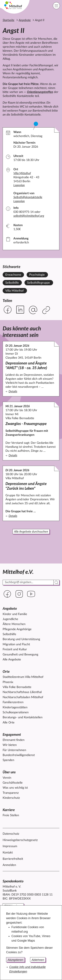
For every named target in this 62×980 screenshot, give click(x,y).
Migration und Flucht (16, 644)
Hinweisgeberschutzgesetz (20, 840)
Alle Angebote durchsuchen (31, 532)
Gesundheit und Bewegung (20, 655)
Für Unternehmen (14, 750)
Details (31, 391)
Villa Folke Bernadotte (17, 687)
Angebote (25, 20)
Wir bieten (10, 745)
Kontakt (8, 853)
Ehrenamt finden (14, 740)
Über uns (9, 772)
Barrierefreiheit (13, 859)
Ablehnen (38, 960)
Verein (7, 778)
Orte (6, 672)
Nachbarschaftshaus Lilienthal (22, 692)
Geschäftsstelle (13, 783)
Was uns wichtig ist (15, 788)
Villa (22, 173)
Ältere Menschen (14, 624)
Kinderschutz (11, 798)
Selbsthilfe (9, 634)
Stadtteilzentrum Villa (23, 677)
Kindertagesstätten (15, 707)
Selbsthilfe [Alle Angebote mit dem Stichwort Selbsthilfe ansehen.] (12, 283)
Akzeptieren (15, 960)
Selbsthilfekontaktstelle (28, 197)
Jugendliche (10, 619)
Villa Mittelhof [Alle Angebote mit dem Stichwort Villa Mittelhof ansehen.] (14, 291)
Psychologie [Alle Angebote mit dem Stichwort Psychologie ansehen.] (37, 275)
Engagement (12, 735)
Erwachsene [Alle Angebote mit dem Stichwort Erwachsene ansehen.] (13, 275)
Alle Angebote (12, 660)
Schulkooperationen (16, 712)
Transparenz (11, 793)
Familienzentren (13, 702)
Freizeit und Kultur (15, 649)
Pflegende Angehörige (17, 629)
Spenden (8, 760)
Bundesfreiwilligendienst (19, 755)
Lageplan (19, 185)
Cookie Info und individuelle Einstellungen (27, 969)
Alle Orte (9, 723)
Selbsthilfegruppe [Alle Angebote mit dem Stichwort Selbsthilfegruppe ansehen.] (39, 283)
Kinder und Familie (15, 614)
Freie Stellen (11, 815)
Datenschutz (11, 834)
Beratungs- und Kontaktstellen (23, 717)
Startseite (9, 20)
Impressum (10, 846)
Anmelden (9, 865)
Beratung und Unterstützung (21, 639)
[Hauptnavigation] (56, 6)
